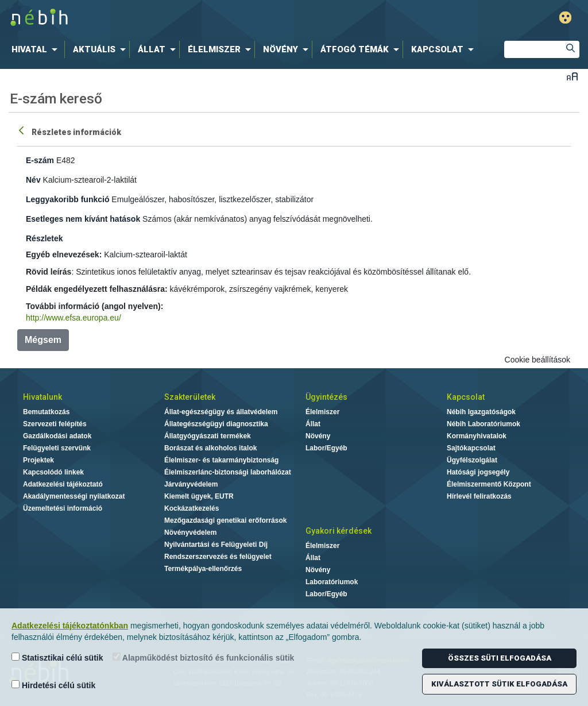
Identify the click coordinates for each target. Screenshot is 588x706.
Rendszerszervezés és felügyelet (218, 557)
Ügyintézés (326, 397)
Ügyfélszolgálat (472, 460)
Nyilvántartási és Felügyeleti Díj (216, 545)
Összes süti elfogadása (500, 658)
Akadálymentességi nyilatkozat (74, 496)
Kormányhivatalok (477, 436)
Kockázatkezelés (192, 508)
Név (33, 180)
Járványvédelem (191, 484)
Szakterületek (190, 397)
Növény (318, 436)
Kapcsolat (466, 397)
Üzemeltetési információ (63, 508)
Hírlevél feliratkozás (479, 496)
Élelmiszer (322, 412)
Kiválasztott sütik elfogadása (499, 684)
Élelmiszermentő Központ (489, 484)
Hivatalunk (42, 397)
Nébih (175, 18)
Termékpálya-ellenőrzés (203, 569)
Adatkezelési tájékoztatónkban (70, 626)
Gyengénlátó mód (565, 18)
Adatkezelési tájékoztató (63, 484)
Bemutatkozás (46, 412)
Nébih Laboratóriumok (483, 424)
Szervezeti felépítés (55, 424)
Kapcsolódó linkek (53, 472)
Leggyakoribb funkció (67, 199)
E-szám (40, 160)
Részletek (45, 238)
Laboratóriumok (332, 582)
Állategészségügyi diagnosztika (216, 424)
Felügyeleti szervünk (57, 448)
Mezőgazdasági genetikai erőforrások (225, 520)
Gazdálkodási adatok (57, 436)
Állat (313, 424)
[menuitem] (37, 49)
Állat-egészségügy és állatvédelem (221, 412)
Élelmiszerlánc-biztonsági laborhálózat (228, 472)
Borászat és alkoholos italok (210, 448)
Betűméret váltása (572, 76)
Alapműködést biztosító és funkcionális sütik (204, 657)
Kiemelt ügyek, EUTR (199, 496)
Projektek (38, 460)
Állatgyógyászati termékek (208, 436)
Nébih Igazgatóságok (481, 412)
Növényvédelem (190, 533)
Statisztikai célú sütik (57, 657)
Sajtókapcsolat (471, 448)
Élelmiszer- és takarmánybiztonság (221, 460)
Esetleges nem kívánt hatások (83, 219)
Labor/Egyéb (326, 448)
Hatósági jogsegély (478, 472)
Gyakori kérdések (339, 531)
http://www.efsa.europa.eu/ (73, 318)
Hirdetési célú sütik (53, 685)
